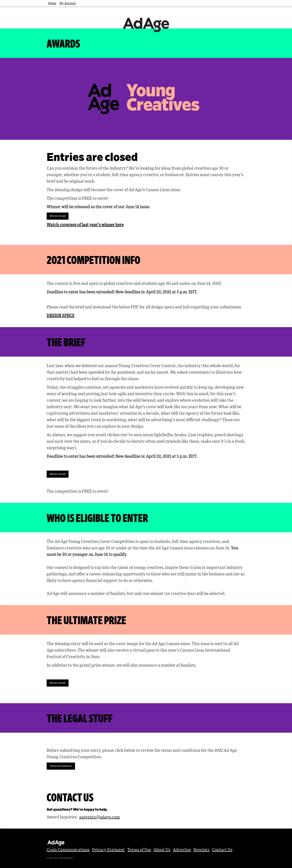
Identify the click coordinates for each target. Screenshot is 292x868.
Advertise (182, 850)
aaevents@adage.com (99, 817)
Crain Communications (68, 850)
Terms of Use (139, 850)
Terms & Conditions (61, 766)
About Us (162, 850)
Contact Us (222, 850)
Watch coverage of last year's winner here (85, 225)
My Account (68, 3)
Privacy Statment (108, 850)
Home (52, 3)
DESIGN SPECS (61, 316)
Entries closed (58, 216)
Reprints (201, 850)
